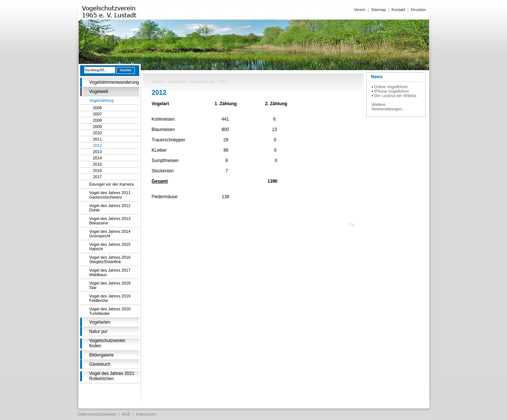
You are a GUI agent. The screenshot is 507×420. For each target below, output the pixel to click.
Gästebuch (100, 364)
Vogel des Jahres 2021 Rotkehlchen (112, 376)
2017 (97, 177)
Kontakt (398, 10)
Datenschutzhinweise (97, 414)
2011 (97, 139)
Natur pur (99, 331)
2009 (97, 127)
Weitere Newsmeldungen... (389, 107)
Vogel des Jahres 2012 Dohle (110, 208)
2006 (97, 108)
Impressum (146, 414)
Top (352, 224)
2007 (97, 114)
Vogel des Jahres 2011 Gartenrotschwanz (110, 195)
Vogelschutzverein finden (107, 343)
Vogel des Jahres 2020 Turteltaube (110, 311)
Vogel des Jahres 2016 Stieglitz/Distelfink (110, 259)
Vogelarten (100, 322)
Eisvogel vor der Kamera (112, 184)
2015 (97, 164)
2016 (97, 171)
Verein (359, 10)
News (377, 77)
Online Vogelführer (391, 87)
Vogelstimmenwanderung (114, 82)
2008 (97, 120)
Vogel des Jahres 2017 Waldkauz (110, 272)
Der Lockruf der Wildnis (395, 96)
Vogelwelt (99, 92)
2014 (97, 158)
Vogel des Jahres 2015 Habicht (110, 247)
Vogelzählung (102, 100)
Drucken (419, 10)
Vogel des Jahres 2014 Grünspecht (110, 234)
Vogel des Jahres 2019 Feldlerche (110, 298)
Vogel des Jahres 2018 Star (110, 285)
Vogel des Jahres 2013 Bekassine (110, 221)
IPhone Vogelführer (391, 91)
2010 (97, 133)
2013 (97, 152)
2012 (97, 145)
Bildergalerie (102, 355)
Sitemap (378, 10)
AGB (126, 414)
